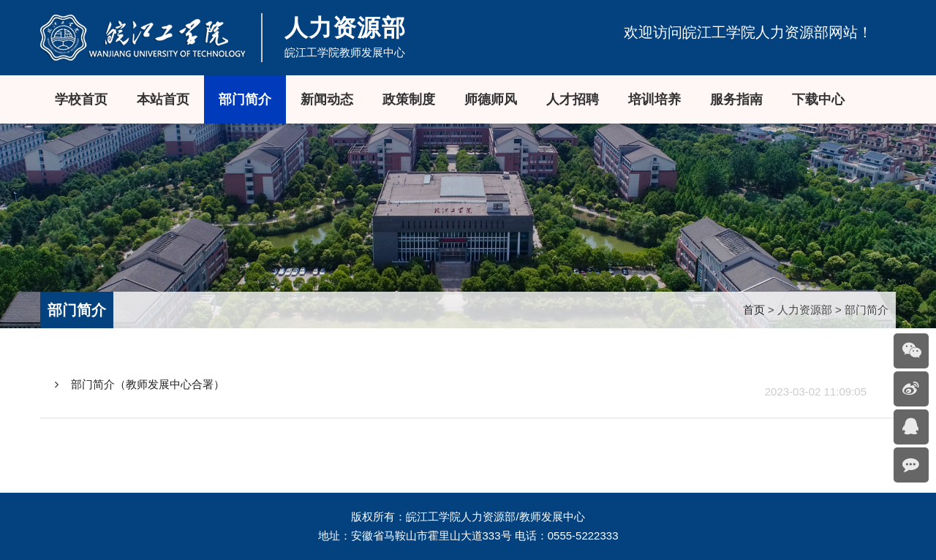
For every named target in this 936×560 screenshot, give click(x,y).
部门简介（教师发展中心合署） (140, 384)
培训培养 (654, 99)
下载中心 (818, 99)
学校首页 (81, 99)
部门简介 (245, 99)
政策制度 (409, 99)
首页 (754, 310)
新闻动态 (327, 99)
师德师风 (491, 99)
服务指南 (736, 99)
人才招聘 (573, 99)
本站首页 (163, 99)
